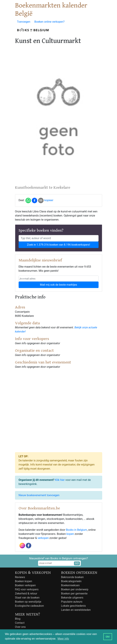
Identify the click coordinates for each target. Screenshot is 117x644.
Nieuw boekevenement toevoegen (39, 495)
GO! (77, 563)
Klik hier (60, 480)
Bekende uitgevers (72, 598)
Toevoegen (24, 22)
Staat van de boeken (27, 598)
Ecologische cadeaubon (29, 606)
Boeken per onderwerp (75, 589)
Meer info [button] (63, 639)
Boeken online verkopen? (49, 22)
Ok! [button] (108, 637)
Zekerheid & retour (26, 593)
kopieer (49, 200)
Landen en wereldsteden (76, 610)
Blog (18, 619)
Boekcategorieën (71, 581)
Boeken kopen (24, 581)
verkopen (43, 538)
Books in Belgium (76, 530)
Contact (20, 623)
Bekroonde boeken (72, 577)
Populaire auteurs (72, 602)
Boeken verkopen (25, 585)
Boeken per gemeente (74, 593)
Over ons (20, 627)
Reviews (20, 577)
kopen (70, 534)
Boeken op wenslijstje (28, 602)
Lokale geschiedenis (74, 606)
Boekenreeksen (70, 585)
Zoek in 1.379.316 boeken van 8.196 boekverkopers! (58, 245)
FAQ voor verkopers (27, 589)
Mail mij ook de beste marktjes (58, 285)
